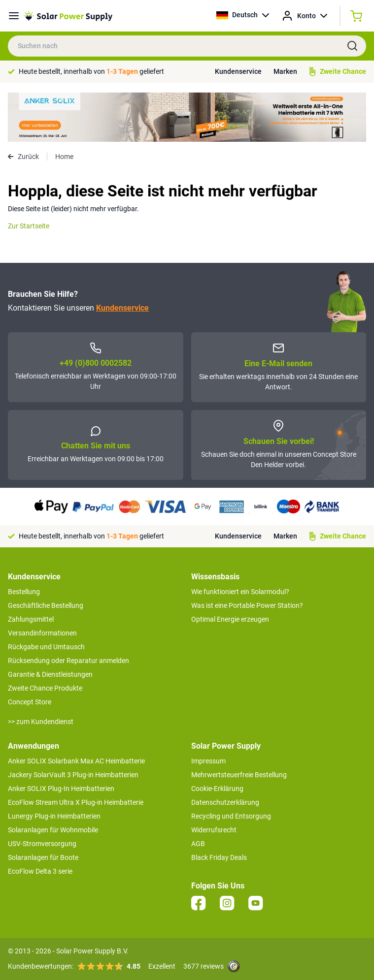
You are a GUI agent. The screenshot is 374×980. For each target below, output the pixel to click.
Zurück (23, 157)
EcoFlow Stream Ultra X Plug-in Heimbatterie (76, 802)
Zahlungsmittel (31, 619)
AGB (198, 844)
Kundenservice (238, 71)
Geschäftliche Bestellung (46, 605)
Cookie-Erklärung (217, 789)
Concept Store (30, 702)
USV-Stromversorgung (42, 844)
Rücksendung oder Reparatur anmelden (68, 661)
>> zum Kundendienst (41, 722)
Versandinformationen (42, 633)
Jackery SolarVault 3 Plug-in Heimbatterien (73, 775)
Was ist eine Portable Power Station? (247, 605)
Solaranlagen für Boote (43, 857)
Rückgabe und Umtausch (46, 647)
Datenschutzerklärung (225, 802)
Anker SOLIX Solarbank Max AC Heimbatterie (76, 761)
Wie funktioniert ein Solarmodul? (240, 592)
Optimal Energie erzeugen (230, 619)
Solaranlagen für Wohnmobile (53, 830)
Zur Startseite (29, 226)
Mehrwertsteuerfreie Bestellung (239, 775)
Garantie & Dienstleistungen (50, 674)
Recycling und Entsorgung (231, 816)
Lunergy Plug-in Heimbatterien (54, 816)
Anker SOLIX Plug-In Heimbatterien (61, 789)
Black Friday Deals (219, 857)
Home (64, 157)
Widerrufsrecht (214, 830)
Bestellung (24, 592)
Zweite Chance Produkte (45, 688)
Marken (285, 71)
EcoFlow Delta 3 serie (40, 871)
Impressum (208, 761)
